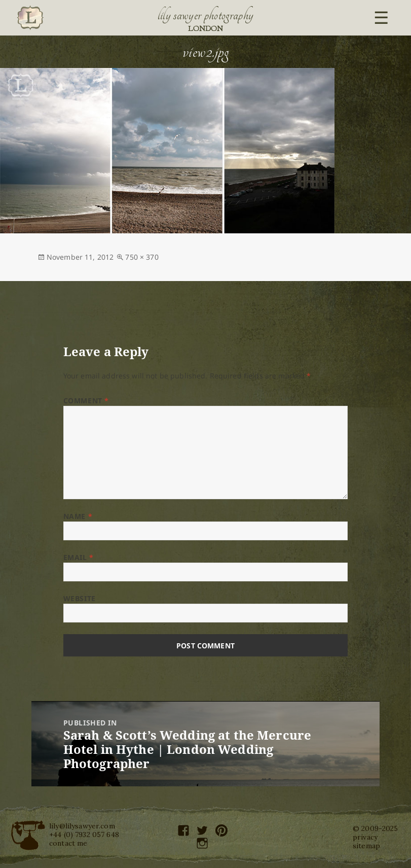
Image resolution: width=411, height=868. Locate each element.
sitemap (366, 846)
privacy (365, 837)
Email (79, 557)
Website (80, 598)
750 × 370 (142, 257)
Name (78, 516)
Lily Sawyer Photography (206, 15)
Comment (86, 401)
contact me (68, 843)
